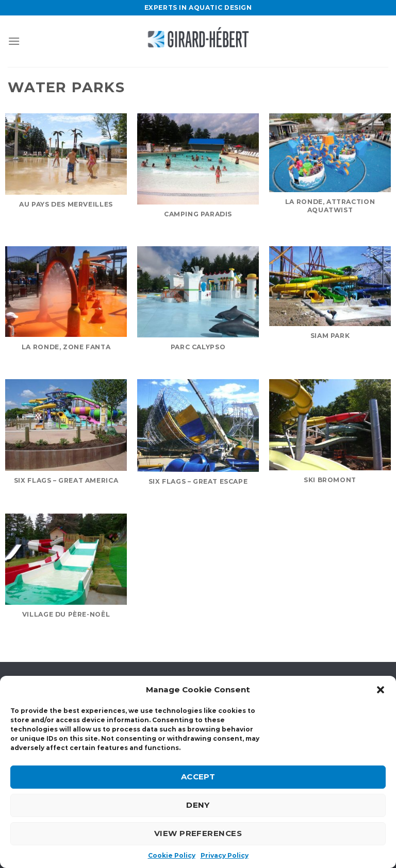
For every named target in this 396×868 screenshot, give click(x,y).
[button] (381, 690)
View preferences (198, 833)
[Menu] (14, 41)
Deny (198, 805)
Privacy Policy (225, 855)
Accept (198, 777)
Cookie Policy (172, 855)
